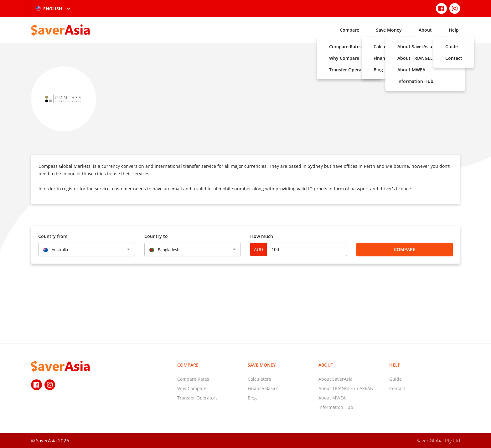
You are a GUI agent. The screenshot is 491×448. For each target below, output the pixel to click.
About (425, 30)
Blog (252, 398)
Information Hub (336, 407)
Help (454, 30)
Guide (395, 379)
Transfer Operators (197, 398)
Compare (349, 30)
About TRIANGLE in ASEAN (346, 388)
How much (262, 236)
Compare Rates (193, 379)
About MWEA (332, 398)
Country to (156, 236)
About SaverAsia (336, 379)
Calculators (259, 379)
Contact (397, 388)
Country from (53, 236)
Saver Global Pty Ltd (438, 440)
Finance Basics (263, 388)
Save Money (389, 30)
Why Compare (192, 388)
